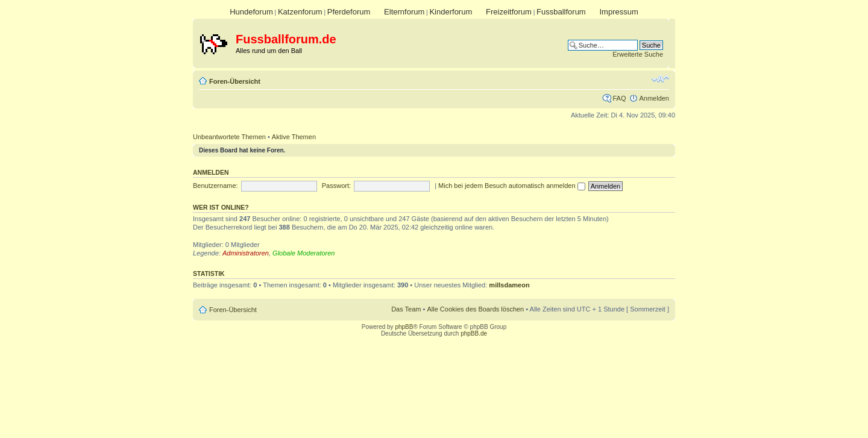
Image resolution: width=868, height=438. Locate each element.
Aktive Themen (294, 137)
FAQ (619, 98)
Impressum (618, 12)
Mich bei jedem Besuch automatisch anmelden (512, 186)
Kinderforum (451, 12)
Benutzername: (215, 186)
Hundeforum (251, 12)
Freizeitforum (509, 12)
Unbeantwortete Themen (229, 137)
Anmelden (654, 98)
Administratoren (246, 253)
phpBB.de (474, 333)
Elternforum (404, 12)
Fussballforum (561, 12)
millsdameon (509, 285)
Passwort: (336, 186)
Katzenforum (300, 12)
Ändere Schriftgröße (660, 79)
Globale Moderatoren (303, 253)
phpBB (404, 327)
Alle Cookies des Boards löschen (475, 309)
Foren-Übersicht (235, 81)
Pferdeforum (349, 12)
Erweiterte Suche (638, 54)
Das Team (406, 309)
